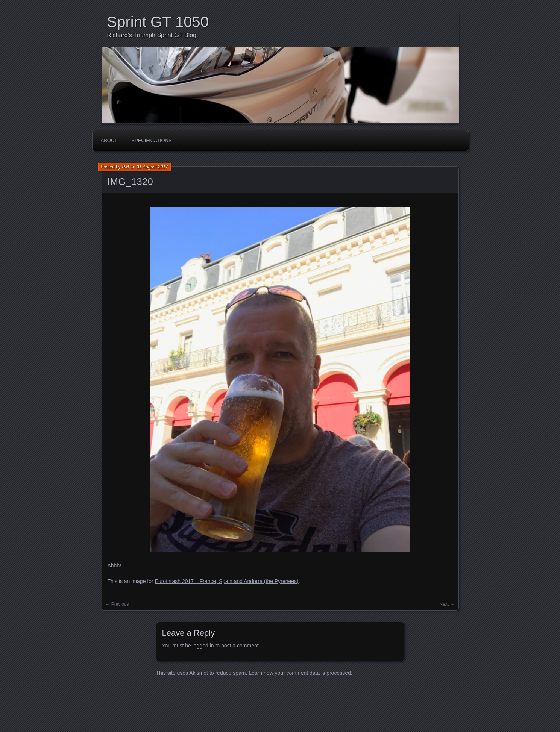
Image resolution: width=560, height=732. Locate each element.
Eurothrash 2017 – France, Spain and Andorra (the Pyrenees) (227, 581)
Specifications (151, 140)
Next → (447, 604)
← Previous (117, 604)
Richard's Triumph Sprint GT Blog (152, 35)
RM (125, 167)
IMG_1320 (131, 182)
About (109, 140)
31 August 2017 (152, 167)
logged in (203, 646)
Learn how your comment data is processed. (300, 673)
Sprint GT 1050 (158, 22)
